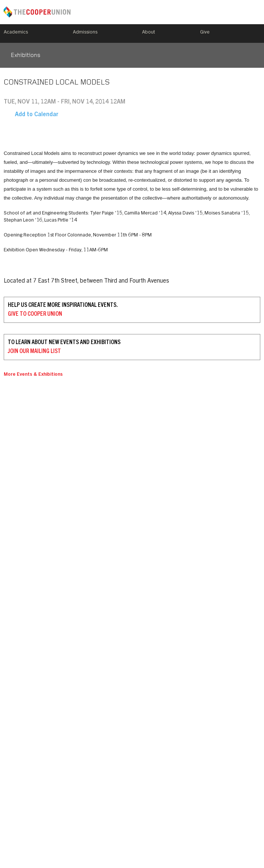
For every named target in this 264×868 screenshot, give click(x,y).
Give (205, 33)
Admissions (85, 33)
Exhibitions (26, 55)
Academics (16, 33)
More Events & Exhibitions (33, 375)
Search (257, 34)
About (149, 33)
